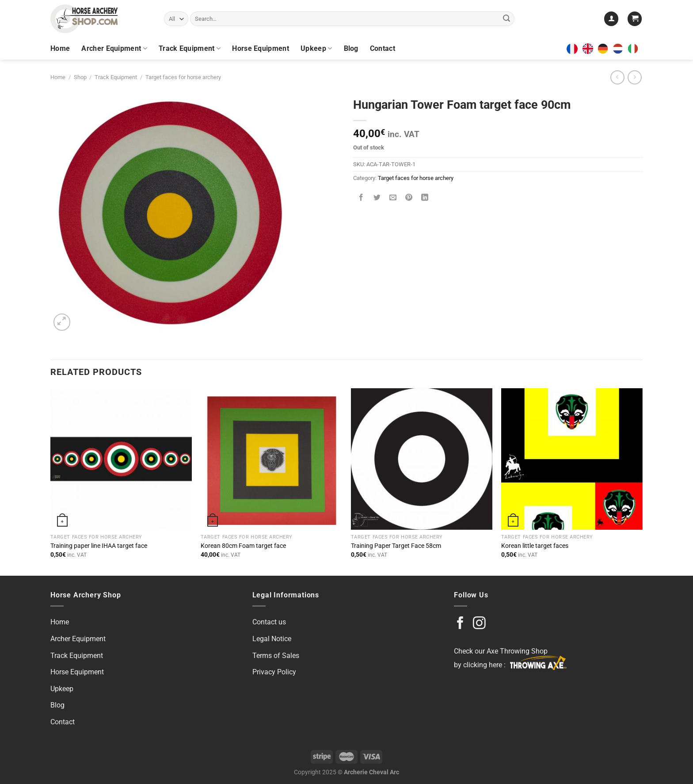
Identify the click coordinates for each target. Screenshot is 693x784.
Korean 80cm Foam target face (243, 546)
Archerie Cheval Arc (371, 772)
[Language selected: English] (613, 49)
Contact (383, 48)
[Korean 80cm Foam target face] (271, 459)
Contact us (269, 622)
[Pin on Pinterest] (409, 198)
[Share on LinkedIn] (425, 198)
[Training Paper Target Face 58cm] (422, 459)
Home (60, 48)
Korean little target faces (535, 546)
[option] (605, 49)
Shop (80, 77)
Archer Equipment (114, 49)
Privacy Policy (274, 672)
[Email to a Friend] (393, 198)
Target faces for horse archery (183, 77)
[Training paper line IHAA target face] (121, 459)
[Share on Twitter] (377, 198)
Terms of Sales (276, 656)
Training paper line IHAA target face (99, 546)
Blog (351, 48)
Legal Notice (272, 639)
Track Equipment (190, 49)
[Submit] (506, 19)
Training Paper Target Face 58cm (396, 546)
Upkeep (316, 49)
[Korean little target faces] (572, 459)
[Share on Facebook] (361, 198)
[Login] (611, 19)
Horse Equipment (261, 48)
